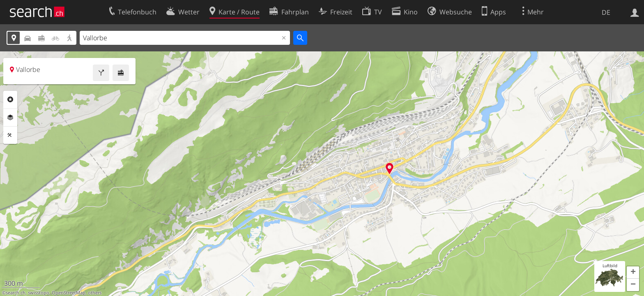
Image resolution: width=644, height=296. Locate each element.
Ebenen (10, 118)
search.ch (16, 293)
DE (606, 12)
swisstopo (39, 293)
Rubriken (10, 99)
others (95, 293)
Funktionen (10, 135)
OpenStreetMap (69, 293)
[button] (633, 273)
